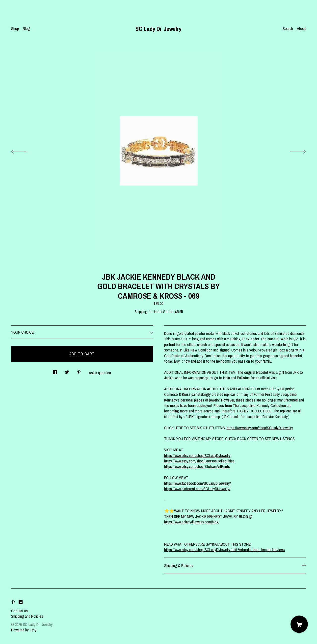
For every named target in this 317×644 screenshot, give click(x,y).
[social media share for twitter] (67, 371)
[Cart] (299, 624)
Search (288, 28)
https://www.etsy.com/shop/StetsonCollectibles (199, 461)
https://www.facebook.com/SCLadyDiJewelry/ (198, 483)
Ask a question (100, 373)
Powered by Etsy (24, 630)
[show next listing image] (293, 150)
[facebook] (21, 602)
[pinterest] (13, 602)
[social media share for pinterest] (79, 371)
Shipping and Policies (27, 616)
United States (163, 312)
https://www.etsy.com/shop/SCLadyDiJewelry (260, 428)
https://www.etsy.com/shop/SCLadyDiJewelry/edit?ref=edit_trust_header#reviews (225, 550)
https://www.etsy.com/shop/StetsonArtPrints (197, 466)
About (301, 28)
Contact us (19, 611)
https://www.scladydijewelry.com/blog (191, 522)
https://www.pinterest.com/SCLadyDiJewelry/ (197, 489)
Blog (26, 28)
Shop (15, 28)
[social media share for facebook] (55, 371)
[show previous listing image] (24, 150)
